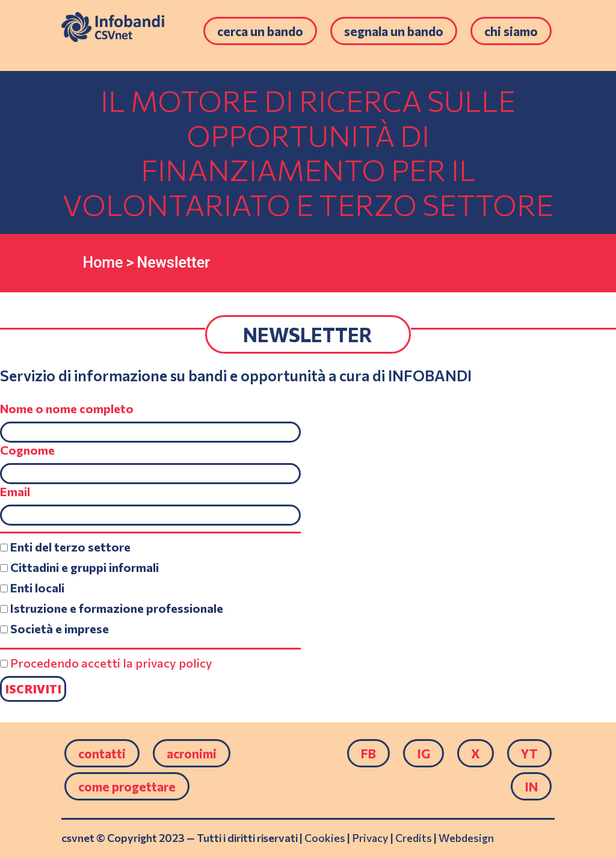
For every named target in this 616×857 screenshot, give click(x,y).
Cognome (27, 450)
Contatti (102, 753)
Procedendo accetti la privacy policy (111, 663)
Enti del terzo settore (65, 547)
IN (531, 786)
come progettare (127, 786)
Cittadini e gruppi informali (79, 567)
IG (423, 753)
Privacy (370, 838)
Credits (414, 838)
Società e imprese (54, 628)
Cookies (325, 838)
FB (368, 753)
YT (529, 753)
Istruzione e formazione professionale (112, 608)
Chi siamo (511, 31)
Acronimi (192, 753)
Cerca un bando (260, 31)
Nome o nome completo (67, 408)
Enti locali (32, 588)
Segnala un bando (394, 31)
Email (15, 491)
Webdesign (466, 838)
